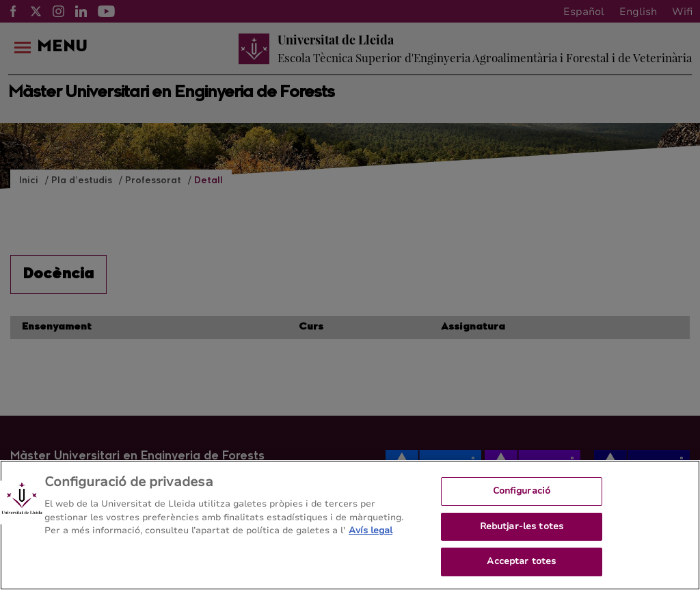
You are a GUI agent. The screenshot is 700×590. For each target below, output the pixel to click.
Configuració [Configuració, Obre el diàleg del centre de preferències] (522, 500)
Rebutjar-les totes (522, 536)
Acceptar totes (521, 572)
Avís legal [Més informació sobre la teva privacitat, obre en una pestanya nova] (371, 540)
